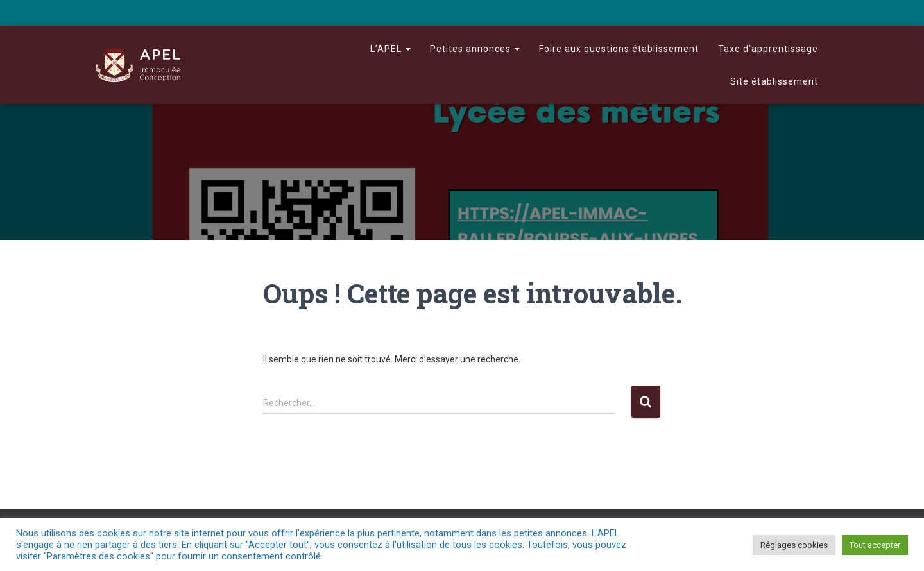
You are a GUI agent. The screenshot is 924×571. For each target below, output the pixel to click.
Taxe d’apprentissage (768, 49)
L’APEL (390, 49)
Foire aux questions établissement (619, 49)
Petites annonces (475, 49)
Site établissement (774, 81)
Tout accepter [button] (875, 545)
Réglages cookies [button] (794, 545)
